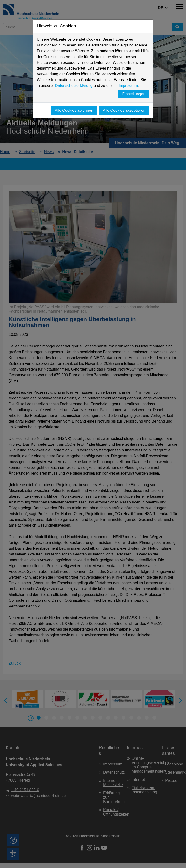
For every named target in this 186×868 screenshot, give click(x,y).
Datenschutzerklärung (74, 86)
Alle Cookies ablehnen (74, 110)
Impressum (128, 86)
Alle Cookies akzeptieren (124, 110)
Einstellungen (134, 94)
